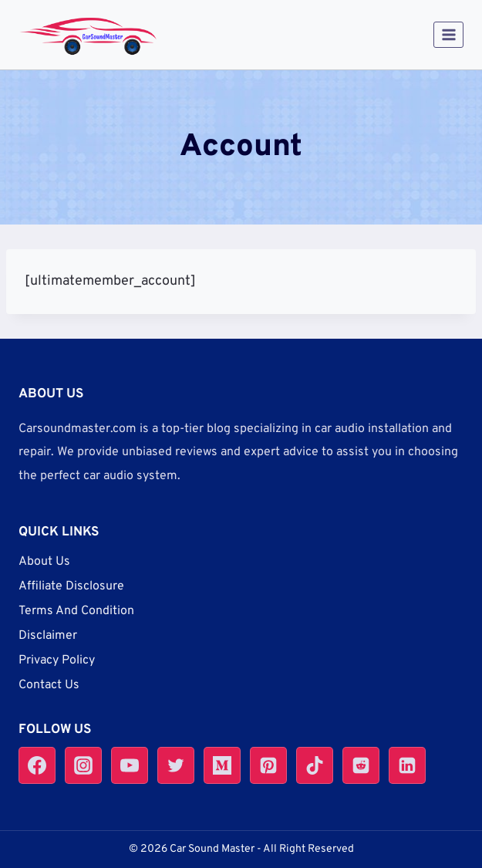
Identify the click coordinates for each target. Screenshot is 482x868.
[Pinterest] (268, 765)
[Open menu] (448, 34)
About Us (44, 562)
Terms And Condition (76, 611)
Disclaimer (48, 636)
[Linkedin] (407, 765)
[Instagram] (83, 765)
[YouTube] (130, 765)
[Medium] (222, 765)
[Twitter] (176, 765)
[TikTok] (315, 765)
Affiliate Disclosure (71, 586)
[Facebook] (37, 765)
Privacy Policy (57, 660)
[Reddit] (361, 765)
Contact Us (49, 685)
